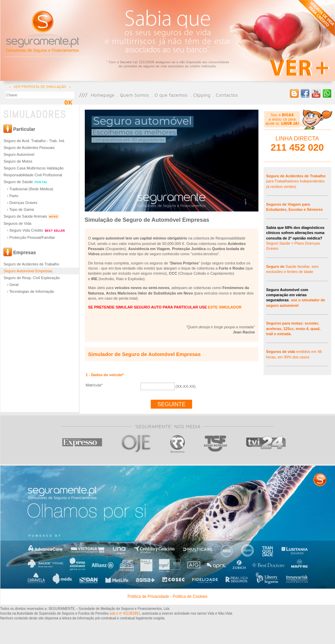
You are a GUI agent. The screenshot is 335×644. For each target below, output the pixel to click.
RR (178, 444)
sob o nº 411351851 (125, 613)
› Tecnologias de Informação (31, 291)
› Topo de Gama (21, 209)
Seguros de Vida (18, 223)
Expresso (83, 444)
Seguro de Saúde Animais (31, 216)
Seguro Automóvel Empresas (28, 271)
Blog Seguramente (294, 94)
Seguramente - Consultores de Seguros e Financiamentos (43, 31)
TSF (216, 444)
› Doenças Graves (22, 203)
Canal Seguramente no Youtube (316, 94)
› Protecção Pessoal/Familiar (31, 237)
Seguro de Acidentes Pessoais (29, 148)
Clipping (202, 95)
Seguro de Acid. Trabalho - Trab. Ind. (35, 141)
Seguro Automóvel (19, 154)
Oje (136, 444)
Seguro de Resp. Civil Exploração (32, 278)
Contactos (227, 95)
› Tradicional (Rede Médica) (30, 189)
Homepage (103, 95)
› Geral (13, 285)
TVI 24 (266, 444)
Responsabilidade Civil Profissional (33, 175)
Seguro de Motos (18, 161)
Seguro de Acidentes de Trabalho (32, 264)
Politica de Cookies (190, 597)
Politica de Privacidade (148, 597)
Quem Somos (135, 95)
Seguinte (172, 404)
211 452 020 (297, 147)
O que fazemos (171, 95)
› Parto (13, 196)
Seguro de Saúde (26, 182)
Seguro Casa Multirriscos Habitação (34, 168)
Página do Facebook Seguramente (305, 94)
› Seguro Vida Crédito (37, 230)
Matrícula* (94, 385)
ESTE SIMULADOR (225, 307)
